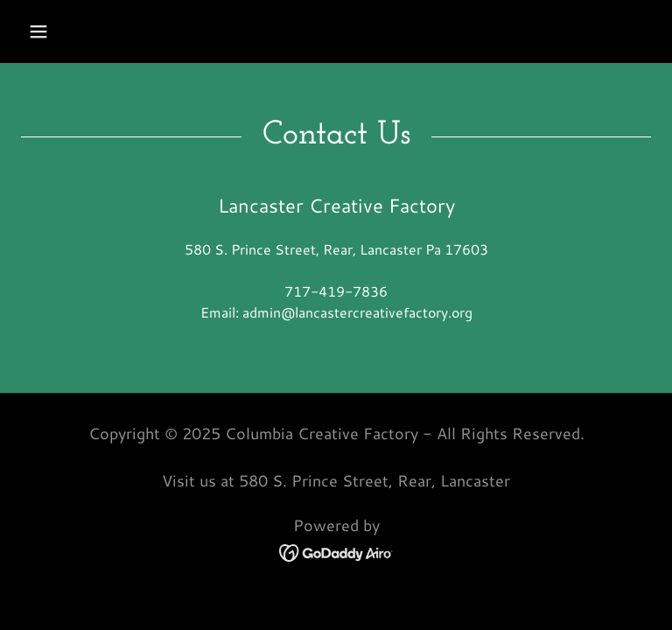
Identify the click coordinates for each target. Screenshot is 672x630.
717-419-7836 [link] (336, 291)
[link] (336, 551)
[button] (38, 31)
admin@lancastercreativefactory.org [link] (357, 312)
